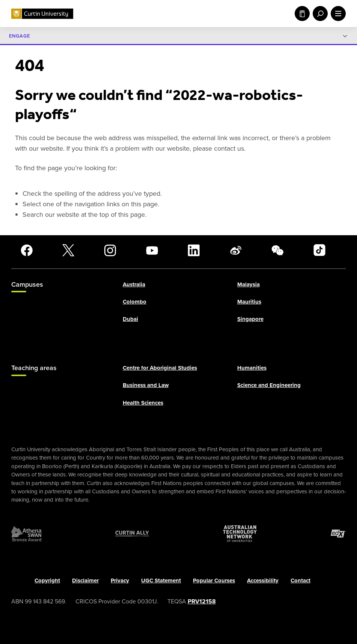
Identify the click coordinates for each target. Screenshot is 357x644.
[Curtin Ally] (132, 534)
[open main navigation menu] (337, 14)
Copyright (47, 581)
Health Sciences (143, 403)
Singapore (250, 319)
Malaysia (249, 284)
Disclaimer (85, 581)
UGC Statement (161, 581)
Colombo (135, 302)
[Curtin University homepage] (42, 14)
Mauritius (249, 302)
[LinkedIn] (194, 250)
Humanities (252, 368)
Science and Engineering (269, 385)
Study (302, 14)
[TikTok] (319, 250)
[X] (68, 250)
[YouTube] (152, 250)
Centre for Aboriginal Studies (160, 368)
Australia (134, 284)
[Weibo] (236, 250)
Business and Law (146, 385)
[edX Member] (338, 534)
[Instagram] (110, 250)
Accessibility (263, 581)
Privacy (120, 581)
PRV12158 (202, 601)
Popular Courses (214, 581)
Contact (301, 581)
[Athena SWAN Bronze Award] (26, 534)
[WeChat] (277, 250)
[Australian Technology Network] (240, 534)
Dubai (130, 319)
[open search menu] (319, 14)
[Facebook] (27, 250)
